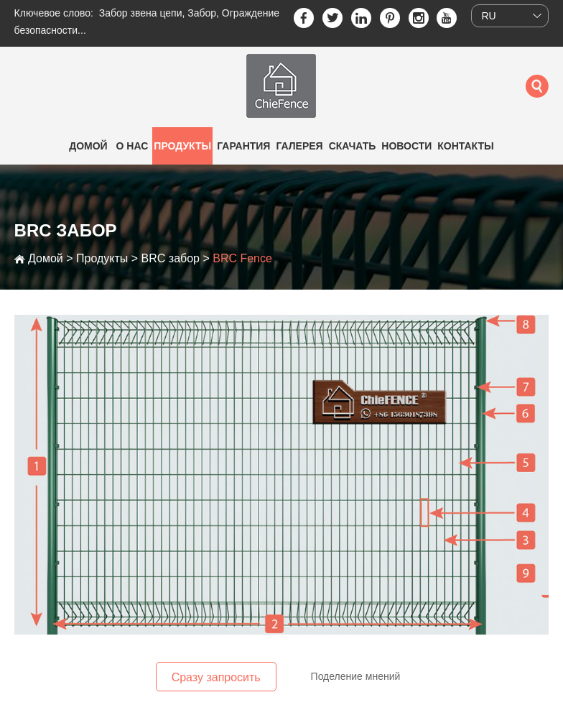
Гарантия (243, 146)
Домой (88, 146)
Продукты (182, 146)
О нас (132, 146)
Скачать (353, 146)
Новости (406, 146)
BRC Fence (242, 258)
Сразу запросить (216, 677)
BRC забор (171, 258)
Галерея (299, 146)
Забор (202, 13)
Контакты (465, 146)
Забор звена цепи (141, 13)
